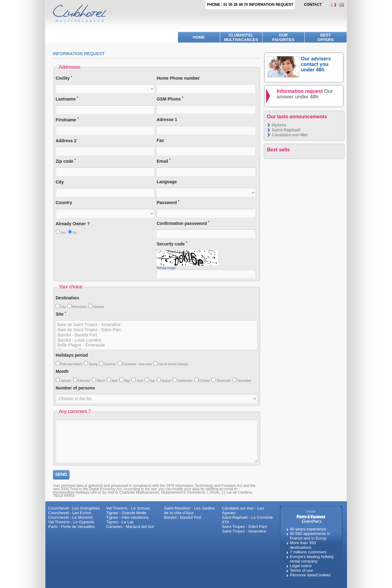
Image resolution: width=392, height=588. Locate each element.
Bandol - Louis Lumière (157, 340)
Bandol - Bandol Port (157, 335)
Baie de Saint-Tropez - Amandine (157, 325)
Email (163, 161)
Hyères (279, 125)
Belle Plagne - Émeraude (157, 345)
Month (62, 371)
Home (199, 37)
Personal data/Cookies (310, 575)
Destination (67, 298)
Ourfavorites (283, 37)
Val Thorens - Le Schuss (128, 508)
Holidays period (72, 355)
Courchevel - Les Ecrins (70, 513)
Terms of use (302, 570)
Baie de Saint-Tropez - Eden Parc (157, 330)
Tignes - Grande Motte (126, 513)
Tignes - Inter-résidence (128, 517)
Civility (64, 78)
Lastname (67, 99)
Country (64, 203)
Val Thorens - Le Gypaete (71, 522)
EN (343, 5)
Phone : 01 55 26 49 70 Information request (250, 5)
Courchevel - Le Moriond (70, 517)
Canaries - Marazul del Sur (130, 527)
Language (167, 182)
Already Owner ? (73, 224)
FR (335, 5)
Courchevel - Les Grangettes (74, 508)
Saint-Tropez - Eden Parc (245, 527)
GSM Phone (170, 99)
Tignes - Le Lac (120, 522)
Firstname (67, 120)
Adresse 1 (167, 119)
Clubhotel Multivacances (241, 37)
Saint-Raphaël (286, 130)
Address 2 (66, 141)
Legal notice (301, 566)
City (60, 182)
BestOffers (326, 37)
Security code (172, 244)
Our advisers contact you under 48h (316, 64)
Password (168, 202)
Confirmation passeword (183, 223)
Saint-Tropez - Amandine (244, 531)
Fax (160, 140)
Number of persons (75, 388)
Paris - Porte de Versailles (72, 527)
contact (313, 5)
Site (61, 314)
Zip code (66, 161)
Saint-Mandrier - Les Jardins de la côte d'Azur (190, 510)
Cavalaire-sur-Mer (290, 135)
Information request (305, 94)
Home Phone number (178, 78)
